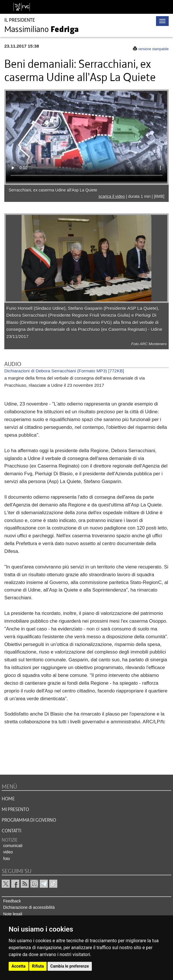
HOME (8, 799)
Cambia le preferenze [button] (70, 966)
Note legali (13, 914)
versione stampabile (153, 49)
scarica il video (112, 196)
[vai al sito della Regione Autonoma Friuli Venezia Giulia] (22, 7)
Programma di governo (29, 820)
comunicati (13, 846)
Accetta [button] (19, 966)
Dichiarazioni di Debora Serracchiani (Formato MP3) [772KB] (64, 371)
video (8, 852)
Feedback (12, 901)
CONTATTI (12, 831)
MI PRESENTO (15, 810)
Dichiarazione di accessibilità (29, 907)
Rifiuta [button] (38, 966)
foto (6, 859)
